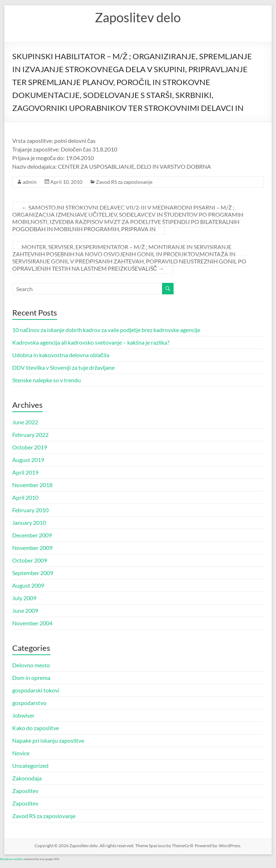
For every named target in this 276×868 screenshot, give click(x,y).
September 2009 (33, 573)
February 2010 (30, 510)
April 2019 (25, 472)
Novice (21, 753)
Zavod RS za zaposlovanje (124, 182)
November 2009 (32, 548)
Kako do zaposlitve (36, 728)
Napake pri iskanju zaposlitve (48, 740)
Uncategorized (30, 766)
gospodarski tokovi (36, 690)
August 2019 (28, 460)
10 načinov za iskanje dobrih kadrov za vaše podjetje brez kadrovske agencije (106, 330)
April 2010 (25, 497)
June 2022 (25, 422)
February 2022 (30, 435)
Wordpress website (11, 859)
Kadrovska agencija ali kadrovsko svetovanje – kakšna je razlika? (91, 342)
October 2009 (30, 560)
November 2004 (32, 623)
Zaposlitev (25, 791)
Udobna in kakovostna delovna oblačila (61, 355)
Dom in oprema (31, 678)
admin (30, 182)
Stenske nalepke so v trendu (47, 380)
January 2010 (29, 522)
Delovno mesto (31, 665)
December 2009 (32, 535)
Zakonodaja (27, 778)
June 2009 (25, 610)
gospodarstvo (29, 703)
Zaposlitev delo (138, 17)
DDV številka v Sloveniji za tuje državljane (63, 367)
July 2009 (24, 598)
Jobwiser (23, 715)
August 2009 (28, 585)
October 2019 (30, 447)
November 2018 (32, 485)
